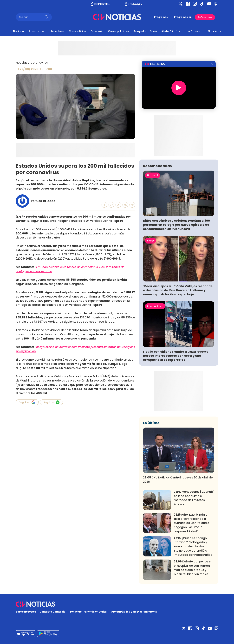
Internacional (38, 31)
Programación (183, 17)
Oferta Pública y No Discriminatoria (134, 612)
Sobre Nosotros (26, 612)
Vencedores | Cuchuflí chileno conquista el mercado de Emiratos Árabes (194, 498)
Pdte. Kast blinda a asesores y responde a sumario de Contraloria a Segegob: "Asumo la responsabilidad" (192, 523)
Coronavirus (39, 63)
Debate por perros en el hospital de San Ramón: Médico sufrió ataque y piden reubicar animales (193, 568)
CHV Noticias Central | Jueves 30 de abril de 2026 (178, 480)
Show (153, 31)
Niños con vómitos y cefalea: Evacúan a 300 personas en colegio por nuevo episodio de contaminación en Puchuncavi (176, 225)
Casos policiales (119, 31)
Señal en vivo (205, 17)
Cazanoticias (78, 31)
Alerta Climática (172, 31)
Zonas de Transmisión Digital (89, 612)
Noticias (22, 63)
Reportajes (58, 31)
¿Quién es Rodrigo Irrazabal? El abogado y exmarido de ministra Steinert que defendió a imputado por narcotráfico (193, 546)
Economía (97, 31)
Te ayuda (140, 31)
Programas (161, 17)
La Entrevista (195, 31)
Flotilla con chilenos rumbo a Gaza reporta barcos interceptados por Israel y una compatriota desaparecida (176, 356)
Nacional (19, 31)
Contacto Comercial (53, 612)
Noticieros (214, 31)
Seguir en (27, 402)
